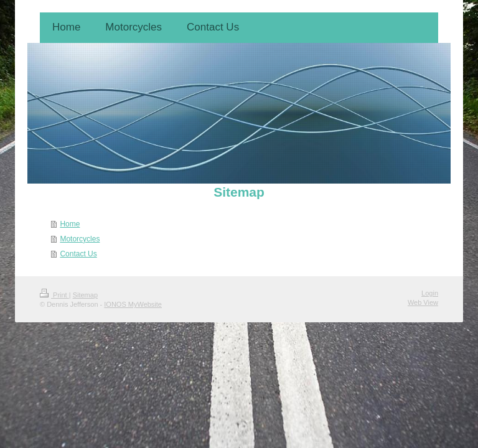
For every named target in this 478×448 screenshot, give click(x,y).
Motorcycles (80, 239)
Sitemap (85, 295)
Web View (423, 302)
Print (54, 295)
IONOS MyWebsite (133, 304)
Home (70, 224)
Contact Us (78, 254)
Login (430, 293)
